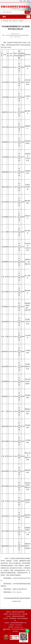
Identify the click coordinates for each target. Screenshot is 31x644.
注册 (24, 1)
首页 (4, 17)
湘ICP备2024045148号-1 (15, 614)
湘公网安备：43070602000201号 (12, 629)
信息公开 (15, 21)
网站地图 (25, 614)
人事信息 (21, 21)
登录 (21, 1)
